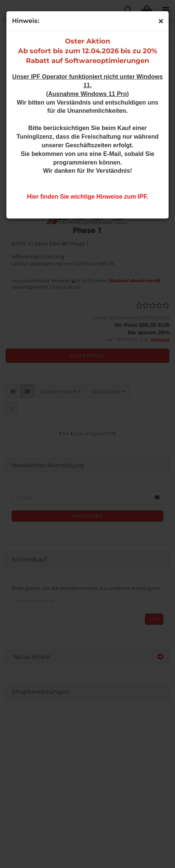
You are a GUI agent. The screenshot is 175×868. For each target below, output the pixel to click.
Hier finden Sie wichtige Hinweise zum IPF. (88, 197)
